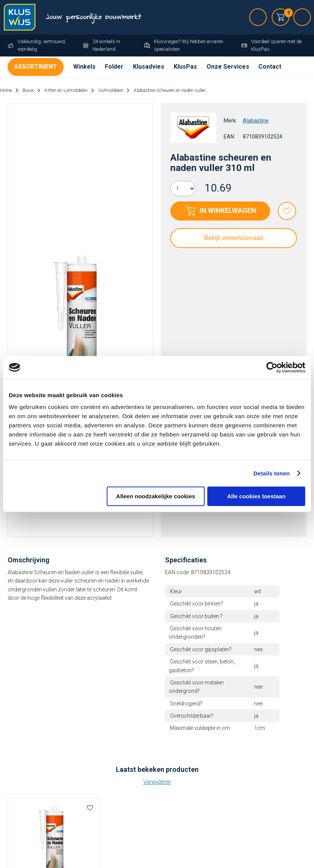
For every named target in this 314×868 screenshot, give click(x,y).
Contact (270, 67)
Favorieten (287, 211)
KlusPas (185, 67)
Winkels (84, 67)
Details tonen (272, 473)
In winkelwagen (228, 210)
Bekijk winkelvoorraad (234, 238)
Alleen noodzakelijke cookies (156, 496)
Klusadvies (149, 67)
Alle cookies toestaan (256, 496)
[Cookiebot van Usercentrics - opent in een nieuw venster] (272, 367)
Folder (114, 67)
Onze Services (228, 67)
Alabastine (256, 121)
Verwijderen (157, 782)
